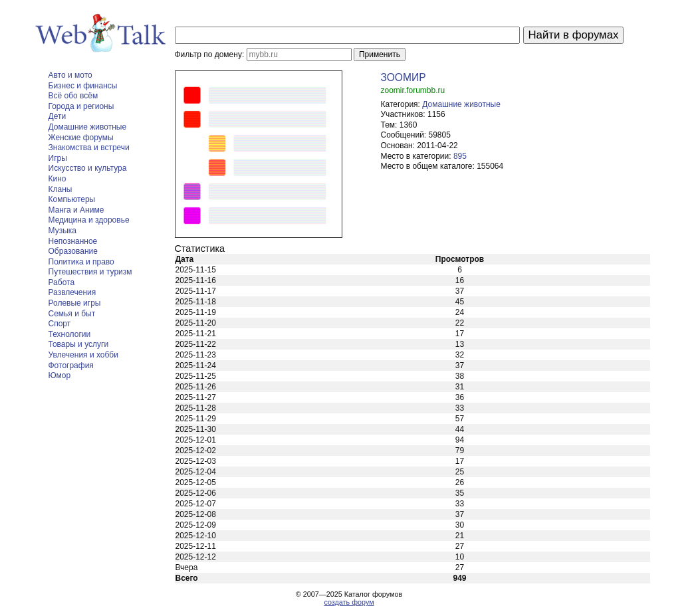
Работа (62, 282)
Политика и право (81, 262)
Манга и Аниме (76, 210)
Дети (58, 116)
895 (460, 156)
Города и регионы (81, 106)
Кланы (60, 189)
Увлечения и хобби (83, 355)
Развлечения (72, 292)
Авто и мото (70, 75)
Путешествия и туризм (90, 272)
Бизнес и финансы (83, 86)
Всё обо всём (73, 96)
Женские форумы (81, 138)
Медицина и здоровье (89, 220)
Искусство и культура (88, 168)
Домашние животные (88, 127)
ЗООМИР (404, 77)
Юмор (60, 375)
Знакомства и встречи (89, 148)
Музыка (62, 231)
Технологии (70, 334)
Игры (58, 158)
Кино (58, 179)
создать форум (349, 602)
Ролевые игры (75, 303)
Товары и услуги (79, 344)
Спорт (60, 324)
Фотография (71, 365)
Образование (73, 251)
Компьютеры (72, 199)
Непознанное (73, 241)
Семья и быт (72, 314)
